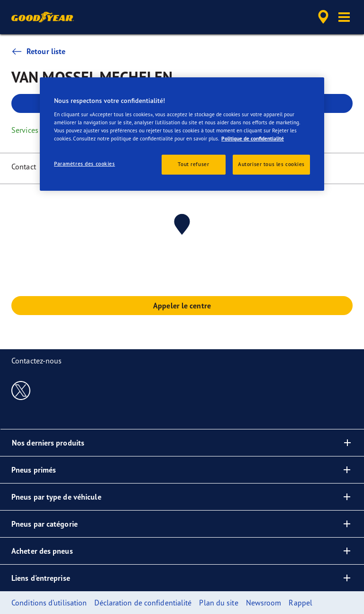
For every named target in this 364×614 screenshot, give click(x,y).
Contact (24, 167)
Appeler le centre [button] (182, 306)
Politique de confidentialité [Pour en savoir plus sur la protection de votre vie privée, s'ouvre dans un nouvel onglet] (253, 139)
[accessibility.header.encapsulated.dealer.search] (322, 17)
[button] (344, 17)
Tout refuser (193, 164)
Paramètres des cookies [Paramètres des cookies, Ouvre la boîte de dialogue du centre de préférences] (85, 164)
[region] (182, 134)
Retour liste (38, 51)
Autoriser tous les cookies (271, 164)
